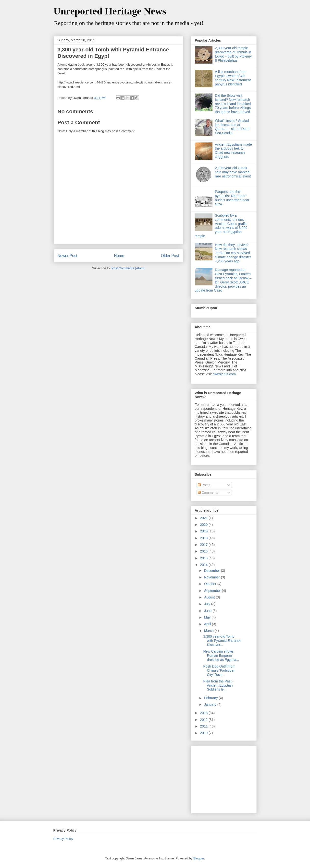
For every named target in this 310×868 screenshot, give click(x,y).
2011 (204, 726)
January (211, 704)
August (210, 597)
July (208, 604)
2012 (204, 720)
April (208, 624)
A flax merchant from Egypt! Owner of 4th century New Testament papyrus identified (233, 78)
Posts (204, 485)
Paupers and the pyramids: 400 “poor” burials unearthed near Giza (232, 198)
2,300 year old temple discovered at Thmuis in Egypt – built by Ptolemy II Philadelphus (233, 54)
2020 (204, 525)
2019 (204, 531)
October (211, 584)
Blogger (199, 858)
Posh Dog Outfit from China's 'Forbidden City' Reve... (219, 670)
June (208, 611)
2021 (204, 518)
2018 (204, 538)
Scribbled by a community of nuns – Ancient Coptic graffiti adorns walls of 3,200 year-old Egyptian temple (221, 226)
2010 (204, 733)
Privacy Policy (63, 839)
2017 (204, 545)
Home (119, 256)
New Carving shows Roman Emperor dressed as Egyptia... (221, 656)
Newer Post (68, 256)
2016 (204, 551)
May (208, 617)
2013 (204, 713)
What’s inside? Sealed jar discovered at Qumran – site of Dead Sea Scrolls (232, 127)
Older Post (170, 256)
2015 (204, 558)
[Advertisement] (225, 778)
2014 (204, 565)
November (212, 577)
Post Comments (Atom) (128, 268)
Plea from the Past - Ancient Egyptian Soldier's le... (218, 685)
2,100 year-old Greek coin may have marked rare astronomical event (233, 172)
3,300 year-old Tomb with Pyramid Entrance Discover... (222, 641)
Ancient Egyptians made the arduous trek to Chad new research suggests (233, 151)
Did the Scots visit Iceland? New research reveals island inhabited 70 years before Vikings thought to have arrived (233, 104)
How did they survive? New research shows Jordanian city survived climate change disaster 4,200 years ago (233, 253)
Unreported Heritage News (110, 11)
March (209, 631)
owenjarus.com (224, 374)
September (213, 591)
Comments (208, 493)
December (212, 571)
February (211, 698)
